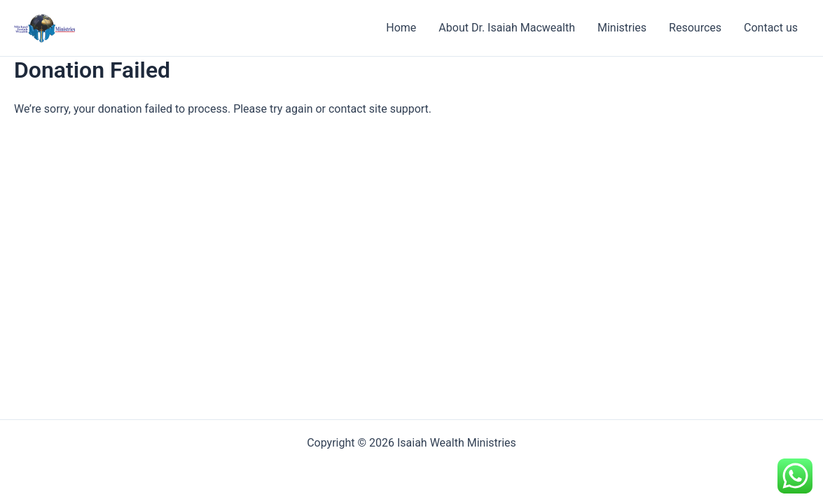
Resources (695, 28)
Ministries (622, 28)
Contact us (771, 28)
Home (401, 28)
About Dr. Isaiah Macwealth (507, 28)
